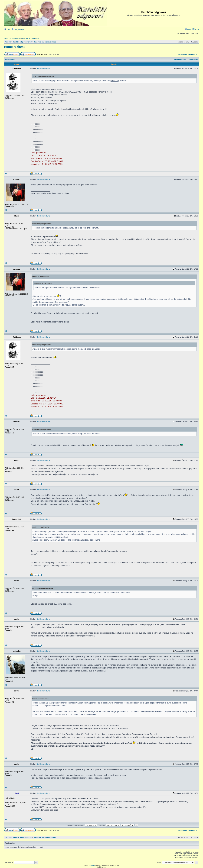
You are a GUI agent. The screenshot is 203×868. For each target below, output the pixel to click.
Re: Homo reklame (43, 69)
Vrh (6, 174)
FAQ (188, 29)
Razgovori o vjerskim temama (45, 42)
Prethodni (191, 54)
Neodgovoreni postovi (12, 38)
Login (8, 29)
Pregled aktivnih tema (31, 38)
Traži (196, 29)
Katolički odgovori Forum (22, 42)
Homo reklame (15, 47)
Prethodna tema (180, 60)
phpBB (92, 865)
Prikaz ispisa (10, 60)
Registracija (18, 29)
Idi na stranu (182, 54)
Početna (8, 42)
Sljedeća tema (193, 60)
